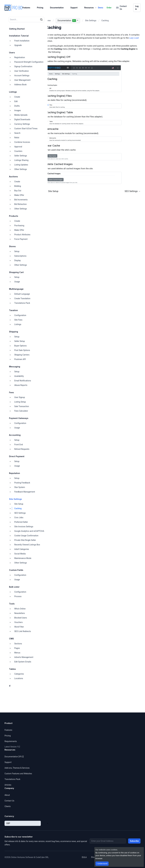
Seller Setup (20, 341)
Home (48, 21)
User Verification (22, 71)
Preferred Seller (21, 522)
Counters (18, 151)
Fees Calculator (21, 411)
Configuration (20, 315)
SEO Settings (20, 513)
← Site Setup (52, 191)
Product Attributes (22, 235)
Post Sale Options (22, 350)
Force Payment (21, 239)
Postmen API (20, 359)
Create (17, 97)
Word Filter (19, 627)
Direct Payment (17, 456)
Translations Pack (22, 303)
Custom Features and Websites (18, 774)
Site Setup (19, 504)
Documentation (57, 8)
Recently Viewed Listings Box (27, 545)
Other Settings (21, 169)
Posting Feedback (22, 483)
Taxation (13, 310)
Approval (18, 147)
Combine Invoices (22, 142)
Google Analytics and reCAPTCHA (29, 531)
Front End (19, 445)
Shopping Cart (16, 272)
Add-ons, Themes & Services (17, 768)
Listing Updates (21, 165)
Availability (19, 376)
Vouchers (18, 622)
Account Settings (22, 76)
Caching (18, 508)
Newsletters (20, 613)
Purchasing (19, 226)
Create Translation (22, 298)
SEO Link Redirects (23, 631)
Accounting (15, 435)
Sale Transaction (22, 406)
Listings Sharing (21, 160)
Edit (16, 101)
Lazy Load (134, 38)
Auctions (13, 177)
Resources (91, 8)
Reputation (15, 473)
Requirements (11, 741)
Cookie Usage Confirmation (26, 536)
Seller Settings (21, 156)
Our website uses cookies (106, 850)
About (7, 795)
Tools (12, 604)
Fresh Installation (22, 41)
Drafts (17, 106)
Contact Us (121, 8)
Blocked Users (21, 618)
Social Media (20, 554)
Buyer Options (20, 346)
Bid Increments (21, 200)
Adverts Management (24, 657)
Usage (17, 282)
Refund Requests (22, 449)
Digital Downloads (22, 119)
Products (14, 216)
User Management (22, 80)
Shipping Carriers (22, 355)
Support (74, 8)
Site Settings (16, 499)
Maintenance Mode (23, 558)
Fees (11, 392)
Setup (17, 251)
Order (109, 8)
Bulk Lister (14, 587)
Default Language (22, 294)
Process (18, 596)
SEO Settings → (133, 191)
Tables (12, 669)
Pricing (40, 8)
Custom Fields (16, 570)
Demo (101, 8)
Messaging (15, 367)
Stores (12, 246)
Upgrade (18, 45)
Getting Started (17, 29)
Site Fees (18, 320)
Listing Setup (20, 402)
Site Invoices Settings (24, 527)
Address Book (20, 85)
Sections (18, 644)
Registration (20, 57)
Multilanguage (16, 289)
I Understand (102, 864)
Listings (13, 92)
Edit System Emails (23, 662)
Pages (17, 648)
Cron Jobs (19, 517)
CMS (11, 639)
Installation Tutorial (19, 36)
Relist (17, 138)
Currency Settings (22, 124)
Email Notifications (23, 381)
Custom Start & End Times (26, 129)
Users (12, 53)
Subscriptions (20, 256)
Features (26, 8)
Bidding (18, 186)
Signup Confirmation (23, 66)
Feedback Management (25, 492)
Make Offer (19, 195)
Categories (19, 674)
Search (17, 133)
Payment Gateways (19, 418)
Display (17, 260)
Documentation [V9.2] (14, 757)
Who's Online (20, 609)
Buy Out (18, 191)
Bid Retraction (20, 204)
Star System (20, 487)
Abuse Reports (21, 385)
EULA (84, 857)
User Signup (20, 397)
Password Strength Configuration (29, 62)
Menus (17, 653)
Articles (8, 785)
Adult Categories (22, 549)
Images (18, 110)
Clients (8, 806)
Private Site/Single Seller (25, 540)
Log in (137, 8)
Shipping (14, 332)
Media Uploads (21, 115)
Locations (19, 678)
